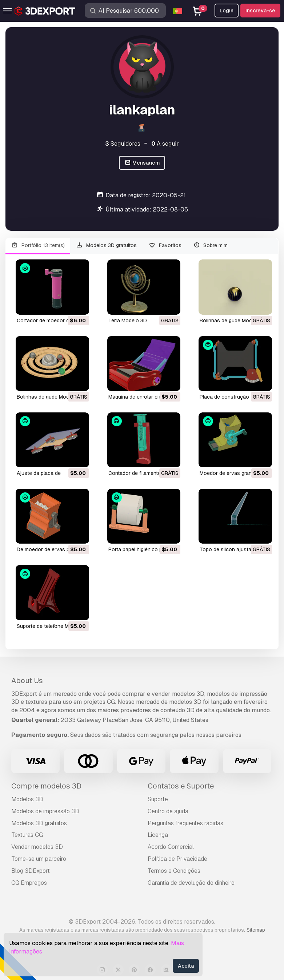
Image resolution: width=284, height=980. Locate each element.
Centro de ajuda (168, 811)
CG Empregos (29, 883)
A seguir (165, 144)
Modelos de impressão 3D (45, 811)
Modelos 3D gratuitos (107, 245)
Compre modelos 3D (46, 786)
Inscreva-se (260, 11)
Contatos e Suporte (181, 786)
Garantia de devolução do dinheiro (191, 883)
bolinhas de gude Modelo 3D (233, 320)
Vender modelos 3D (37, 847)
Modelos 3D (27, 799)
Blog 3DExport (31, 871)
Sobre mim (211, 245)
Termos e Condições (174, 871)
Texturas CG (27, 835)
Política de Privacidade (177, 859)
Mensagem (142, 163)
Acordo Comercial (171, 847)
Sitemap (256, 930)
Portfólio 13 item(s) (38, 245)
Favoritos (165, 245)
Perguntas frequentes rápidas (185, 823)
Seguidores (123, 144)
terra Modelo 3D (128, 320)
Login (227, 11)
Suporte (158, 799)
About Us (27, 681)
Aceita (186, 966)
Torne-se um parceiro (39, 859)
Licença (158, 835)
